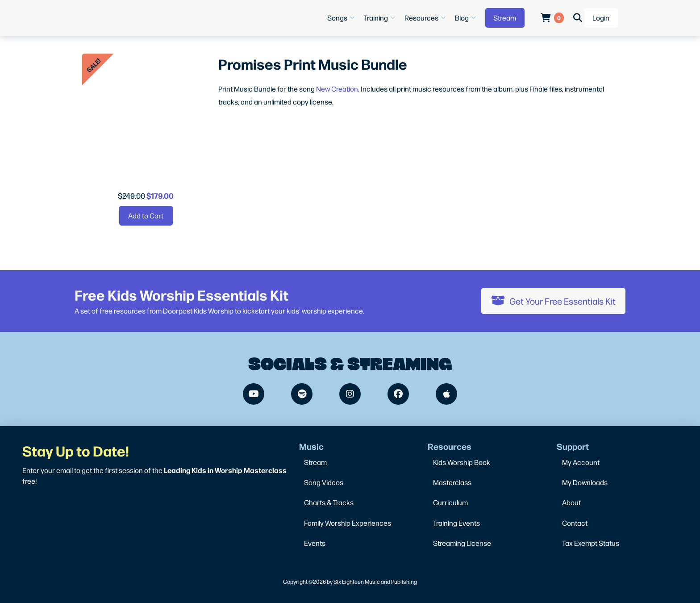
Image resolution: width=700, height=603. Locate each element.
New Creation (337, 89)
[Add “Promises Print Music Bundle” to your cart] (146, 216)
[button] (342, 18)
